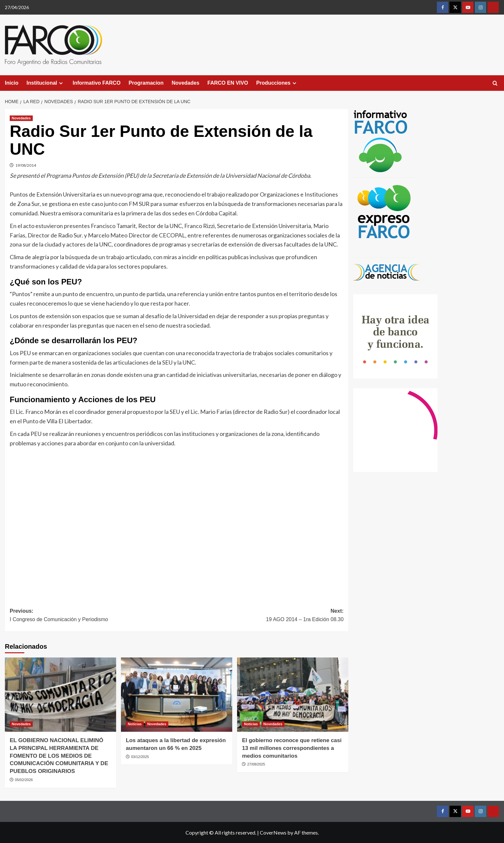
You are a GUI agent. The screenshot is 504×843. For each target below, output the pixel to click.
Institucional (46, 83)
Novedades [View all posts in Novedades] (21, 118)
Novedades (185, 83)
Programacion (146, 83)
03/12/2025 (140, 757)
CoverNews (273, 832)
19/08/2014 (26, 165)
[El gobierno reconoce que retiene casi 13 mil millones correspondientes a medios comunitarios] (293, 695)
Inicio (12, 83)
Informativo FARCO (97, 83)
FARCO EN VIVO (228, 83)
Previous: (93, 616)
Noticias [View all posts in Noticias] (135, 724)
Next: (260, 616)
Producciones (277, 83)
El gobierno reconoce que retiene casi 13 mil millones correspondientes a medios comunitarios (292, 748)
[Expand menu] (61, 83)
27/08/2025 (256, 764)
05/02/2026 (24, 780)
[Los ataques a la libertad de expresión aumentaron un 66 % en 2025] (177, 695)
